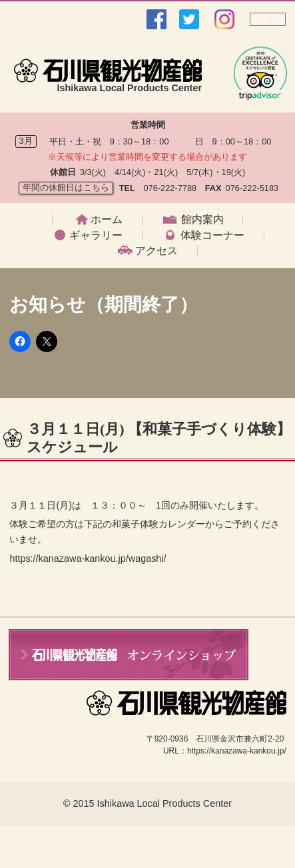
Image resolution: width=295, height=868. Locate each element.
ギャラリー (96, 236)
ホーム (107, 220)
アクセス (156, 251)
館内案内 (202, 220)
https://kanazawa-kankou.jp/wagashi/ (88, 558)
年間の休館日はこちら (66, 187)
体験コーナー (212, 236)
